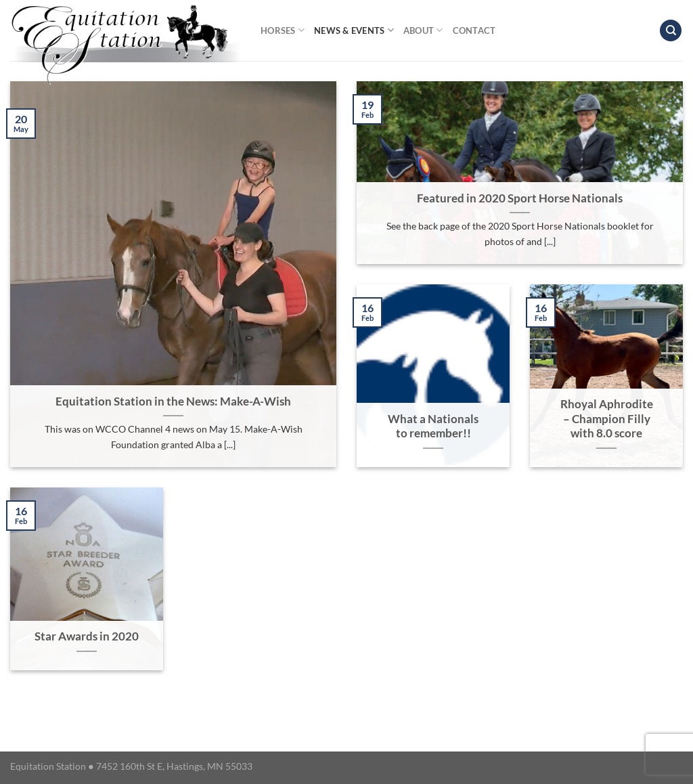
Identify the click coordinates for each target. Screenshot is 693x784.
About (423, 30)
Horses (283, 30)
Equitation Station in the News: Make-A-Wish (173, 401)
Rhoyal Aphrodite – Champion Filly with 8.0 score (607, 419)
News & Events (354, 30)
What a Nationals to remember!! (433, 427)
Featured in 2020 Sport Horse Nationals (520, 198)
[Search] (671, 31)
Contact (474, 30)
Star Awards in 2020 (87, 636)
